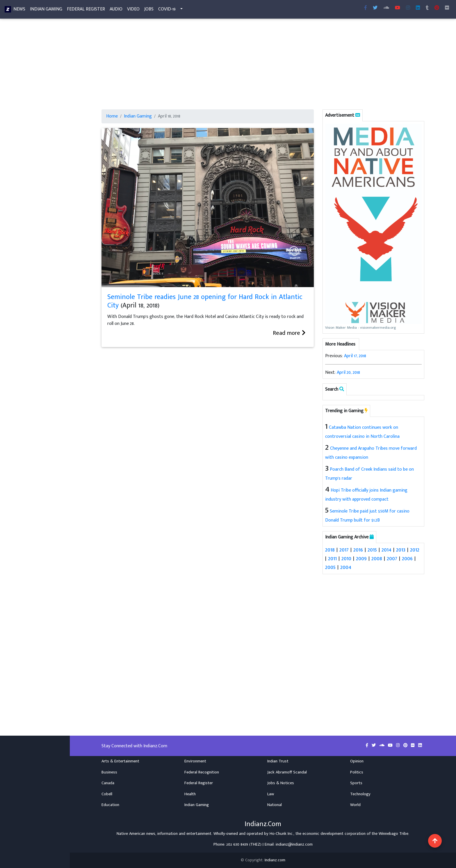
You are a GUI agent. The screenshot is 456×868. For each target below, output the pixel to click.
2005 (330, 567)
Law (271, 794)
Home (112, 116)
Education (110, 805)
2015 (372, 550)
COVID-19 (167, 10)
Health (190, 794)
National (275, 805)
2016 (358, 550)
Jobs (149, 10)
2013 (401, 550)
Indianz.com (275, 860)
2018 (330, 550)
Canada (108, 783)
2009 (361, 558)
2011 (332, 558)
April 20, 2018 (348, 372)
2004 (346, 567)
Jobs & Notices (281, 783)
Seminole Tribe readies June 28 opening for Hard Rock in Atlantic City (205, 301)
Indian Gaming (46, 10)
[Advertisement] (263, 66)
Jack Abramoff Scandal (287, 772)
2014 (386, 550)
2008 (377, 558)
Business (109, 772)
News (19, 10)
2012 (415, 550)
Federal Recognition (202, 772)
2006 (407, 558)
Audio (116, 10)
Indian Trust (278, 761)
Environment (195, 761)
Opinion (357, 761)
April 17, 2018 (355, 356)
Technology (360, 794)
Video (133, 10)
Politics (357, 772)
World (355, 805)
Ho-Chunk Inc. (282, 833)
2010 (346, 558)
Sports (356, 783)
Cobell (107, 794)
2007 (392, 558)
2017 (344, 550)
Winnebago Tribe (393, 833)
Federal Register (86, 10)
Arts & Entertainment (120, 761)
